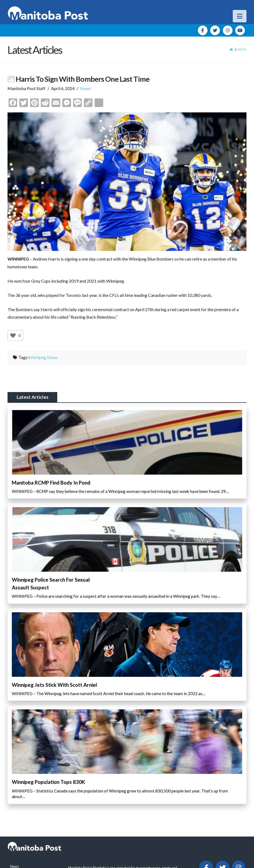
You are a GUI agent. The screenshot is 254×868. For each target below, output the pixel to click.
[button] (240, 16)
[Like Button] (13, 336)
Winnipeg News (43, 357)
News (85, 88)
